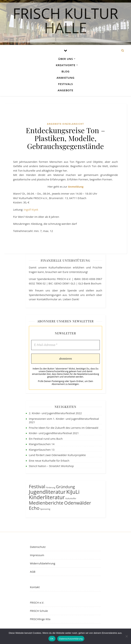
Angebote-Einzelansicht (65, 124)
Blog (66, 71)
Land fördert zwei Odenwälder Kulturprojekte (57, 455)
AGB (33, 572)
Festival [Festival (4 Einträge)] (37, 486)
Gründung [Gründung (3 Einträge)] (65, 487)
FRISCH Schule (39, 611)
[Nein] (127, 636)
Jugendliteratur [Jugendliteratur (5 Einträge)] (47, 492)
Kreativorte (66, 65)
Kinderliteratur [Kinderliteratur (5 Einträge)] (47, 497)
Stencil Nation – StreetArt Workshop (51, 466)
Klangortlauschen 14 (42, 444)
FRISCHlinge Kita (40, 619)
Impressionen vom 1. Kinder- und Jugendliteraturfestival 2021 (64, 420)
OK (52, 639)
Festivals (65, 84)
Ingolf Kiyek (31, 210)
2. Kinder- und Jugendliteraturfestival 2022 (55, 413)
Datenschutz (38, 547)
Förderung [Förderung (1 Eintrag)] (51, 487)
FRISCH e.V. (37, 602)
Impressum (37, 555)
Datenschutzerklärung (71, 639)
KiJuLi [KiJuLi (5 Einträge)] (73, 492)
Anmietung (65, 78)
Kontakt (35, 587)
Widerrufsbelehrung (43, 563)
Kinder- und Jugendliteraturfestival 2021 (54, 433)
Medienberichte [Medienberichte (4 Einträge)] (46, 503)
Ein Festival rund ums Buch (46, 439)
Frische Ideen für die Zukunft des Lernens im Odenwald (64, 428)
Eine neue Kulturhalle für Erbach (49, 461)
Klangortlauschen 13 (42, 450)
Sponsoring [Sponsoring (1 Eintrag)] (45, 509)
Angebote (65, 90)
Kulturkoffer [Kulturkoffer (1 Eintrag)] (71, 498)
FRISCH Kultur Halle (65, 19)
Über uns (66, 59)
